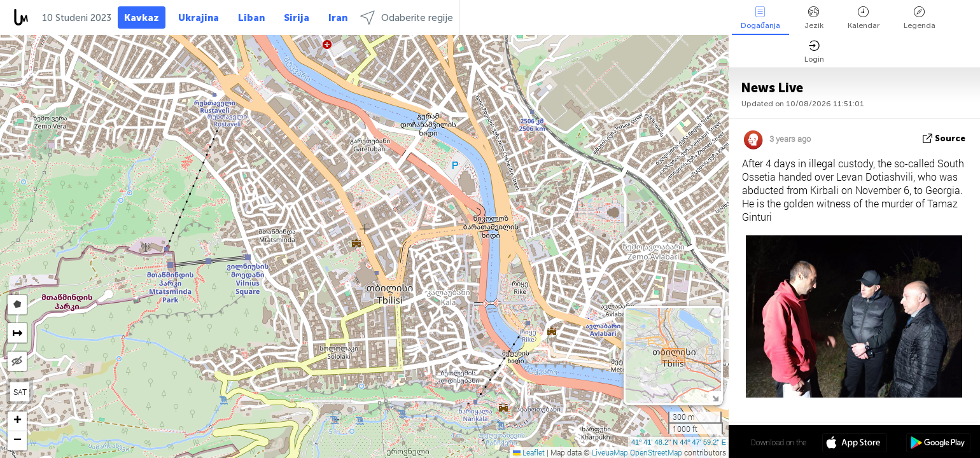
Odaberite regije (407, 17)
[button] (17, 421)
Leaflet (529, 452)
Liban (251, 18)
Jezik (814, 18)
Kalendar (864, 18)
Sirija (297, 18)
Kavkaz (142, 18)
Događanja (760, 18)
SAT (20, 392)
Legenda (920, 18)
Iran (338, 18)
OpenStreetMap (656, 452)
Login (814, 52)
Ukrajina (199, 18)
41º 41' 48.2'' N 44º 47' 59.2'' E (679, 442)
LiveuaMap (610, 452)
